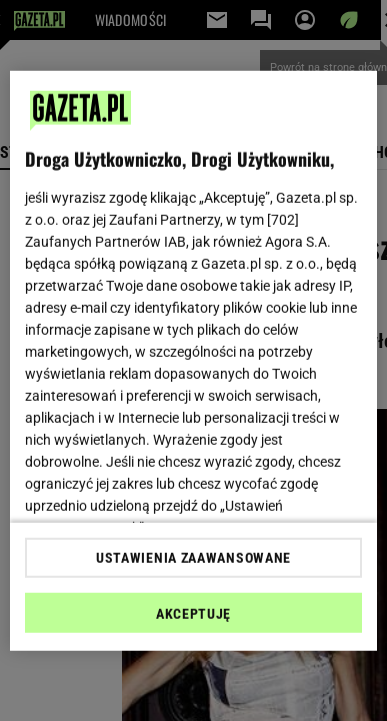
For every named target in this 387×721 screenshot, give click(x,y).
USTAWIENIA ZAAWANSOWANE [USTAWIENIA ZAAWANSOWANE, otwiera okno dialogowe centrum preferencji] (193, 558)
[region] (194, 360)
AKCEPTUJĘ (193, 614)
